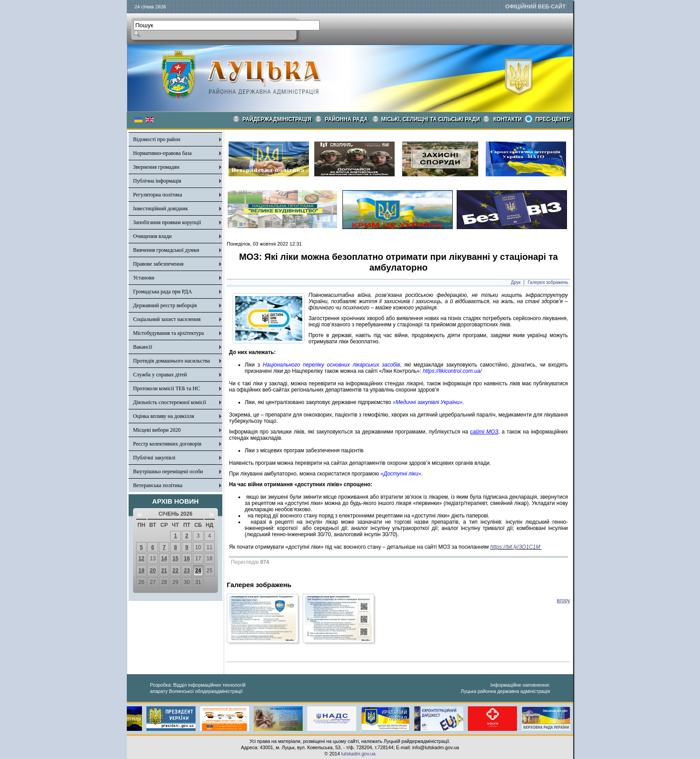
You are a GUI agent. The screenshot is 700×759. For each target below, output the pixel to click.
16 (187, 559)
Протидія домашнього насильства (171, 361)
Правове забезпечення (158, 264)
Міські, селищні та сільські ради (431, 119)
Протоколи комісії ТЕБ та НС (167, 388)
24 (198, 571)
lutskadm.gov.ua (358, 754)
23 (187, 571)
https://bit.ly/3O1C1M (515, 547)
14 (164, 559)
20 (152, 571)
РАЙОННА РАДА (346, 119)
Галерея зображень (548, 282)
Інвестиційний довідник (160, 209)
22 (175, 571)
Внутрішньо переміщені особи (168, 471)
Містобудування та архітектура (169, 333)
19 (141, 571)
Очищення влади (152, 236)
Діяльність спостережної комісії (170, 402)
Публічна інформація (157, 181)
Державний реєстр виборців (165, 305)
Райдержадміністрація (277, 119)
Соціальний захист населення (167, 319)
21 (164, 571)
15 (175, 559)
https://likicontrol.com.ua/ (452, 371)
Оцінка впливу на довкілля (164, 416)
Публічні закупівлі (154, 458)
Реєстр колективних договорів (167, 444)
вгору (563, 601)
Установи (144, 278)
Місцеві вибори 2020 (157, 430)
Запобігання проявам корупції (167, 222)
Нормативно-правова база (162, 153)
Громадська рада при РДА (162, 292)
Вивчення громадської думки (166, 250)
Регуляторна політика (158, 195)
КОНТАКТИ (508, 119)
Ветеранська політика (158, 485)
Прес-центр (553, 119)
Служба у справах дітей (160, 375)
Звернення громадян (156, 167)
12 (141, 559)
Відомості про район (157, 139)
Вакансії (143, 347)
